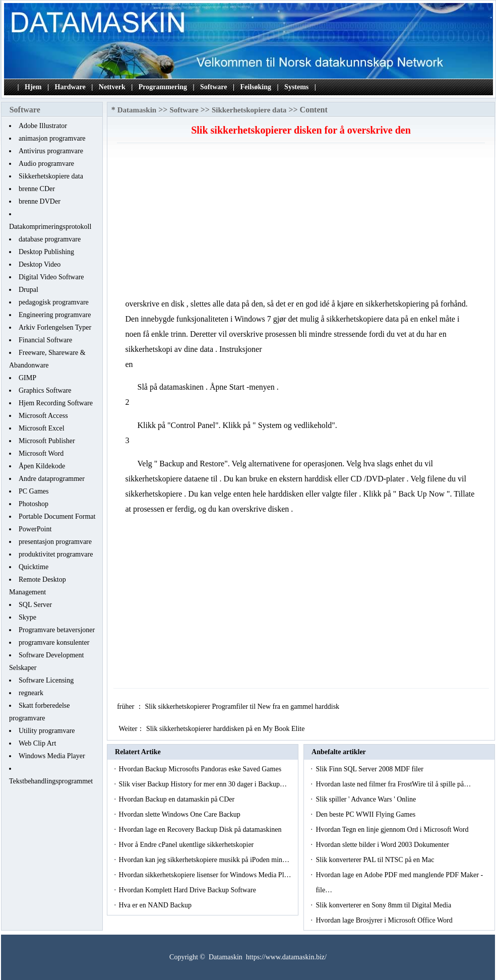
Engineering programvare (55, 315)
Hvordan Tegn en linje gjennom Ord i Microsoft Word (393, 830)
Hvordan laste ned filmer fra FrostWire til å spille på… (393, 784)
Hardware (70, 87)
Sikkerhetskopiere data (51, 176)
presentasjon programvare (55, 542)
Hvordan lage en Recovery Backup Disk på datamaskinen (201, 830)
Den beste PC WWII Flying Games (366, 814)
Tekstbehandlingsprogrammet (51, 781)
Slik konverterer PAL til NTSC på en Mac (376, 860)
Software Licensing (46, 680)
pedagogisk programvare (54, 302)
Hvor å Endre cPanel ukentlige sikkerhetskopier (187, 845)
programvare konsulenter (54, 642)
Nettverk (112, 87)
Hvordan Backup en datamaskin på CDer (177, 799)
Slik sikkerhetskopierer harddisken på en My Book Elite (226, 729)
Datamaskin (137, 110)
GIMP (27, 378)
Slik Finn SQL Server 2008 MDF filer (370, 769)
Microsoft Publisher (47, 441)
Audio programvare (46, 164)
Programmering (163, 87)
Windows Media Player (52, 756)
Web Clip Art (37, 743)
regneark (31, 693)
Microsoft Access (43, 416)
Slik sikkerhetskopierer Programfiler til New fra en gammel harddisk (243, 707)
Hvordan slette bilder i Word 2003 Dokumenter (383, 845)
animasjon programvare (52, 138)
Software (213, 87)
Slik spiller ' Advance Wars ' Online (366, 799)
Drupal (28, 290)
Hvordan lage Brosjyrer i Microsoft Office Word (385, 920)
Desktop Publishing (46, 252)
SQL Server (35, 605)
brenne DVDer (40, 201)
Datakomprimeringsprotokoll (50, 227)
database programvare (50, 239)
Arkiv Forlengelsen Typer (55, 327)
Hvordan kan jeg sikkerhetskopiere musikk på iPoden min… (204, 860)
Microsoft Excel (42, 428)
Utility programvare (47, 731)
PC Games (34, 491)
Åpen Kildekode (42, 466)
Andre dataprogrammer (52, 479)
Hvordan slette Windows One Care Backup (180, 814)
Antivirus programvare (51, 151)
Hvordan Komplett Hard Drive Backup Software (188, 890)
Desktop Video (40, 264)
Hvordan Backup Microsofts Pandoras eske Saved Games (201, 769)
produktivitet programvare (56, 554)
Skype (27, 617)
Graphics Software (45, 390)
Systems (296, 87)
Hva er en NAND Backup (156, 905)
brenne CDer (37, 189)
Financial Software (45, 340)
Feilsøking (256, 87)
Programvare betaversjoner (57, 630)
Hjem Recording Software (56, 403)
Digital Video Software (51, 277)
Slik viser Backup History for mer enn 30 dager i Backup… (203, 784)
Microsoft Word (41, 453)
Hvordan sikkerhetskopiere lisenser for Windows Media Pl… (205, 875)
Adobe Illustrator (43, 126)
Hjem (33, 87)
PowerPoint (35, 529)
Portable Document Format (57, 516)
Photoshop (34, 504)
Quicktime (34, 567)
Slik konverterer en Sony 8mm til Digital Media (384, 905)
